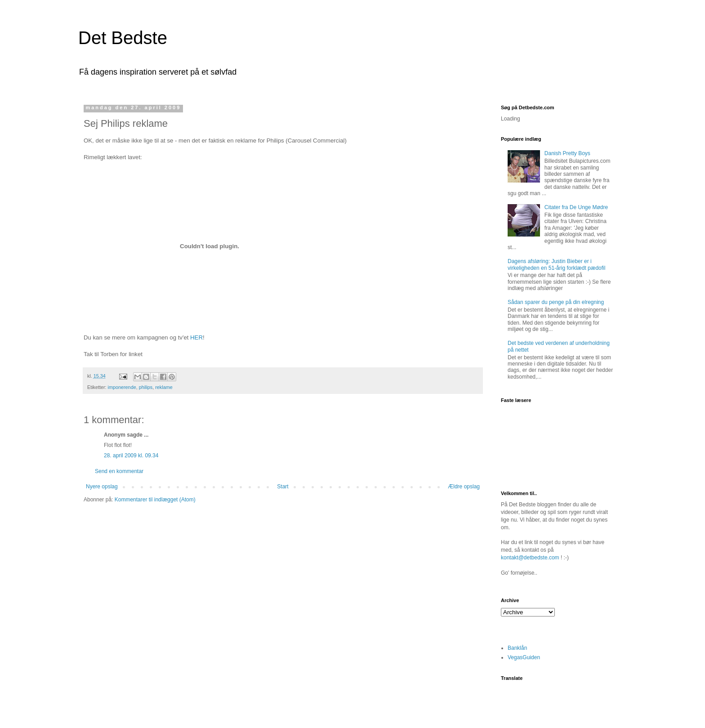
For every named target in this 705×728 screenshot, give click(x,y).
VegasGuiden (524, 657)
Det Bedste (123, 38)
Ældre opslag (464, 487)
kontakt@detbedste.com (530, 558)
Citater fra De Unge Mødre (576, 207)
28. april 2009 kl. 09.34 (131, 456)
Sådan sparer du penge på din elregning (556, 302)
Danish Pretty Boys (567, 153)
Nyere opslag (102, 487)
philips (146, 387)
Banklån (517, 648)
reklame (164, 387)
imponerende (122, 387)
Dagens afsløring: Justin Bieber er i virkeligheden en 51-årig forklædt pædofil (556, 264)
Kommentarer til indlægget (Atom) (155, 500)
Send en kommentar (119, 471)
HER (196, 337)
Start (283, 487)
